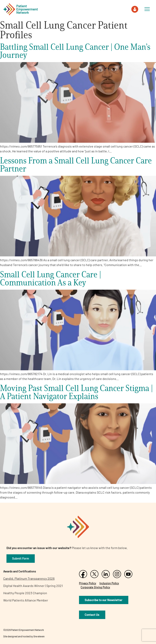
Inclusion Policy (109, 583)
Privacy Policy (88, 583)
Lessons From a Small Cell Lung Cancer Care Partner (76, 164)
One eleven (39, 636)
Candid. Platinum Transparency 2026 (29, 578)
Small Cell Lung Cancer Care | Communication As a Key (51, 278)
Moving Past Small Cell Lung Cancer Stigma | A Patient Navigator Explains (76, 392)
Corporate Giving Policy (95, 587)
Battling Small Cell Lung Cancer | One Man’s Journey (75, 51)
